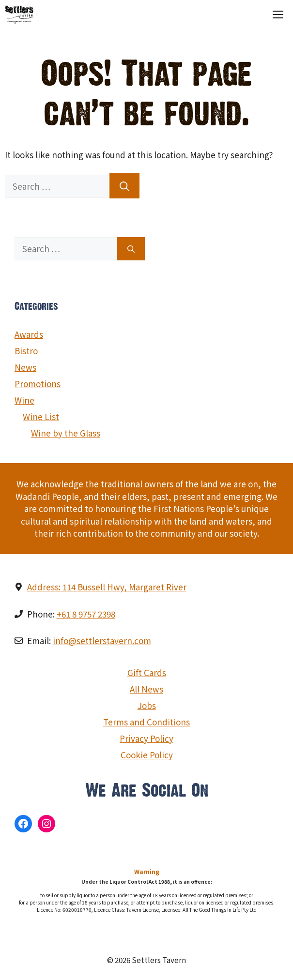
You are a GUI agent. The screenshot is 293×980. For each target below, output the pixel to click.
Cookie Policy (147, 755)
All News (146, 689)
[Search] (124, 186)
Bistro (26, 351)
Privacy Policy (146, 738)
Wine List (41, 416)
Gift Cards (147, 672)
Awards (29, 334)
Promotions (38, 384)
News (25, 367)
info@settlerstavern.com (102, 641)
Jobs (147, 705)
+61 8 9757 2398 (86, 614)
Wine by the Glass (66, 433)
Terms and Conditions (146, 722)
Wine (24, 400)
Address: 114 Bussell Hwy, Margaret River (107, 587)
